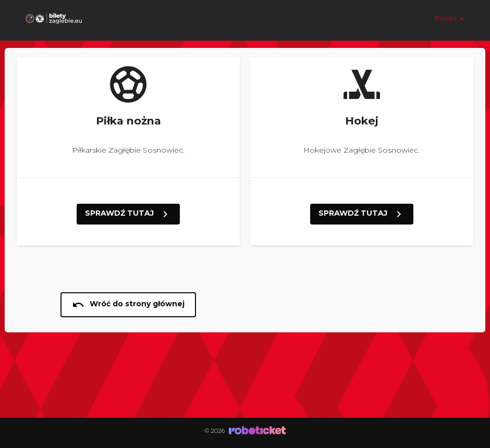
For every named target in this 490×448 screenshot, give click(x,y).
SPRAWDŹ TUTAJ (128, 214)
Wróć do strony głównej (128, 305)
